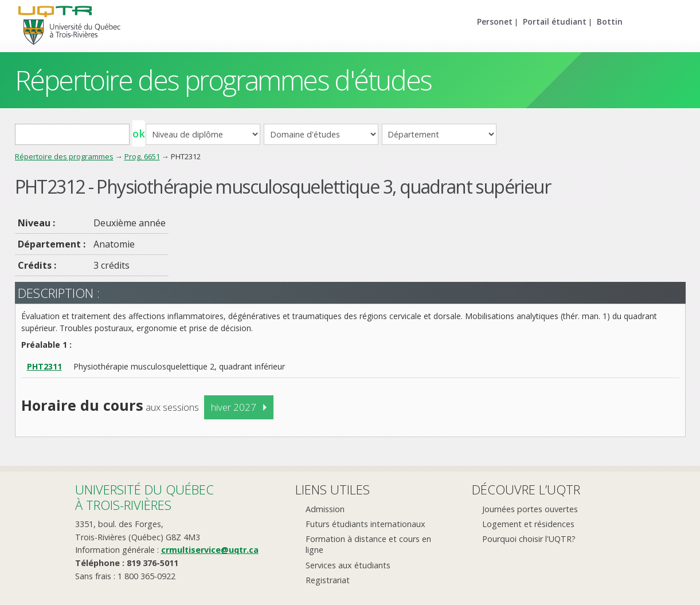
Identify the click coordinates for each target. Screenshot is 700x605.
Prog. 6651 (142, 156)
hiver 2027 (234, 407)
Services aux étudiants (348, 565)
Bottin (610, 21)
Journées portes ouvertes (530, 509)
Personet (495, 21)
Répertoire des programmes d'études (223, 80)
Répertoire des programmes (64, 156)
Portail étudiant (555, 21)
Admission (325, 509)
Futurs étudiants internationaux (365, 524)
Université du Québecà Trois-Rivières (144, 497)
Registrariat (328, 580)
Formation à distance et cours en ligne (368, 544)
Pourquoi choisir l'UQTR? (529, 539)
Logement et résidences (528, 524)
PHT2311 (44, 366)
